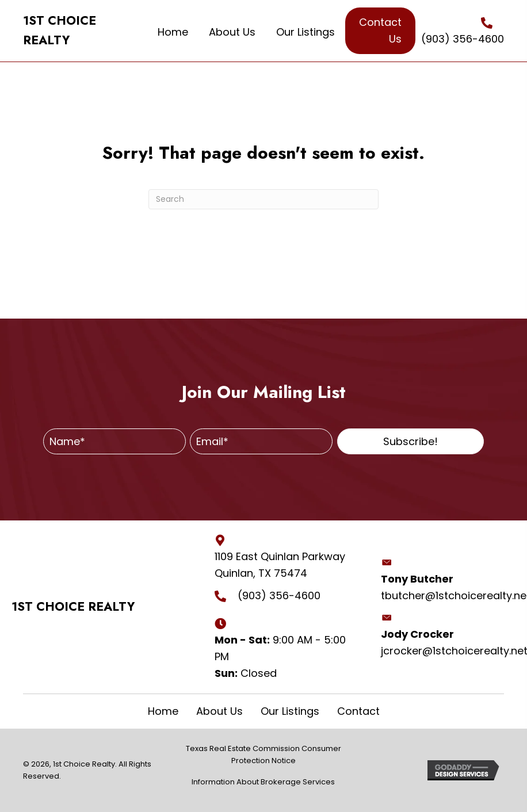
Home (163, 711)
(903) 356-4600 (463, 39)
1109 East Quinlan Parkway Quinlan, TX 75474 (280, 565)
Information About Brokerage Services (263, 782)
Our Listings (290, 711)
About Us (219, 711)
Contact (358, 711)
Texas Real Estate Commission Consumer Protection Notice (263, 754)
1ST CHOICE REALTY (73, 607)
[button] (410, 441)
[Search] (263, 199)
